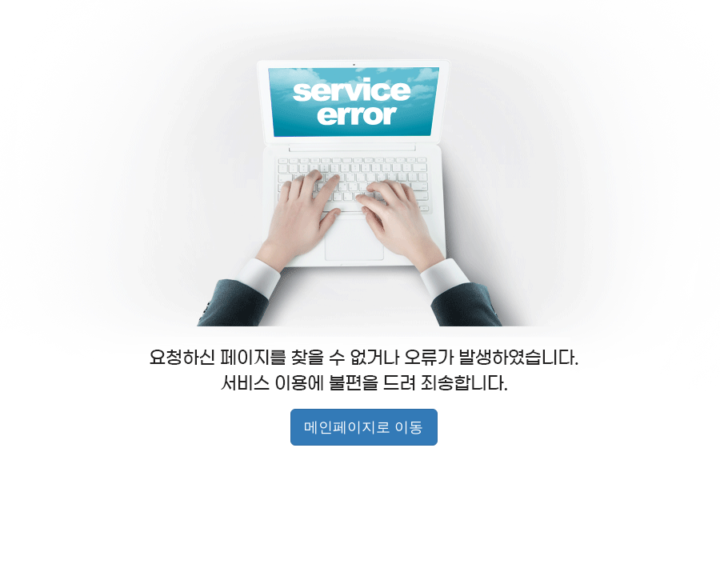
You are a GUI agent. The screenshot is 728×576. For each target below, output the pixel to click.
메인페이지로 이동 (364, 427)
